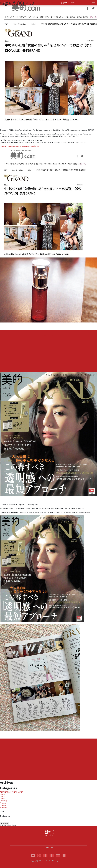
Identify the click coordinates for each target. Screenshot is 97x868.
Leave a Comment (48, 335)
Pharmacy (4, 801)
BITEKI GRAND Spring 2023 (23, 2)
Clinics (2, 794)
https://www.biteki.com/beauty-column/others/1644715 (20, 146)
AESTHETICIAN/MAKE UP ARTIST (11, 792)
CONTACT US (49, 848)
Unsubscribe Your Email (8, 825)
